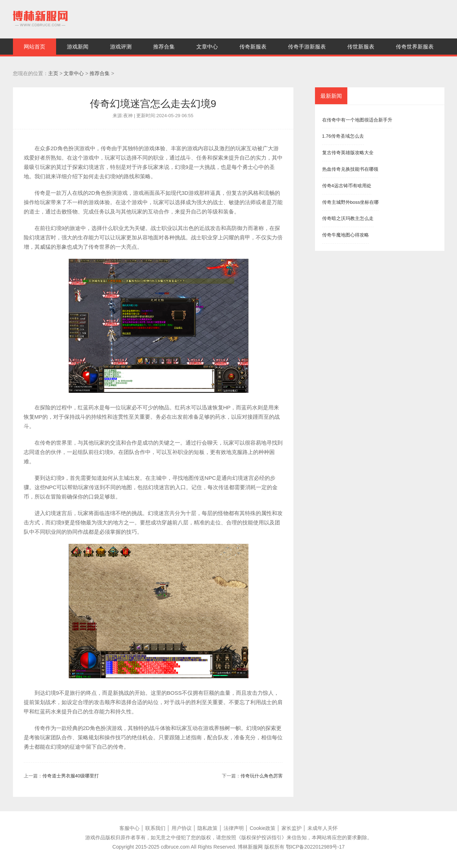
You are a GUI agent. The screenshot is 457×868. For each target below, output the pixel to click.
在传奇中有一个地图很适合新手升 (357, 120)
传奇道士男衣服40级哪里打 (71, 776)
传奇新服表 (253, 47)
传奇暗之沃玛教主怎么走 (348, 218)
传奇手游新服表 (307, 47)
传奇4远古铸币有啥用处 (347, 186)
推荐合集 (164, 47)
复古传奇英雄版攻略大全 (348, 153)
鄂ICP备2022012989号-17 (315, 847)
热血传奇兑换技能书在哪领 (350, 169)
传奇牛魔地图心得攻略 (346, 235)
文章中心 (207, 47)
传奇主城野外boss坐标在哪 (350, 202)
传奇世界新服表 (415, 47)
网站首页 (35, 47)
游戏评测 (121, 47)
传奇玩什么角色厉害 (262, 776)
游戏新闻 (78, 47)
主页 (53, 73)
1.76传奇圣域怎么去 (343, 136)
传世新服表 (361, 47)
